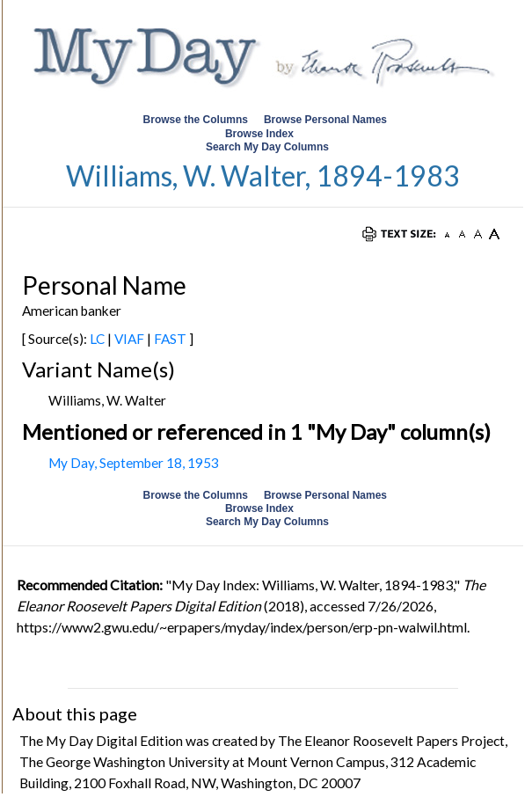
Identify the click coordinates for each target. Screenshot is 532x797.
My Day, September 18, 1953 (134, 463)
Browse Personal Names (327, 120)
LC (97, 339)
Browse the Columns (196, 120)
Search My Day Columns (267, 147)
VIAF (129, 339)
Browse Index (259, 134)
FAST (170, 339)
